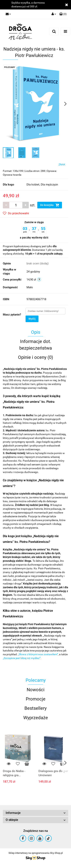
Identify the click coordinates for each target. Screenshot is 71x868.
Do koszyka (50, 205)
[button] (63, 14)
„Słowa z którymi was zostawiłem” (38, 654)
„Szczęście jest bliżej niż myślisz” (22, 658)
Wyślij (32, 319)
